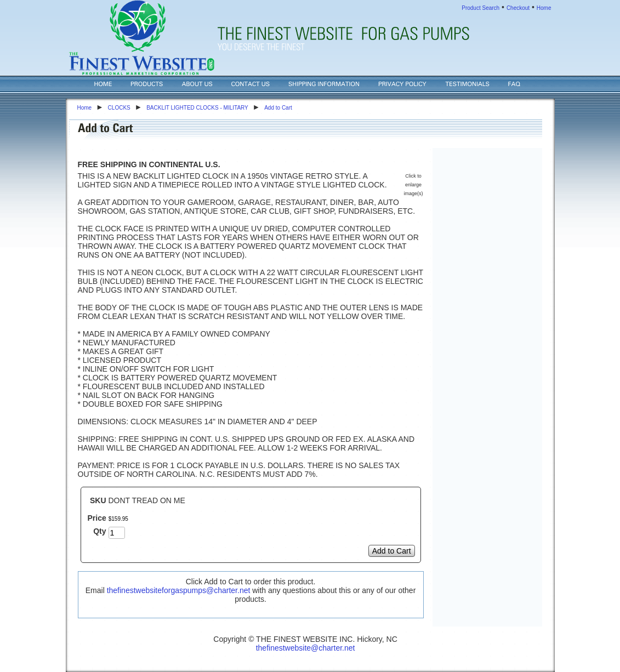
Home (544, 8)
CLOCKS (119, 108)
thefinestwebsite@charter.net (306, 648)
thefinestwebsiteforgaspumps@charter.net (179, 590)
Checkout (518, 8)
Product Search (480, 8)
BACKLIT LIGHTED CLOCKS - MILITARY (197, 108)
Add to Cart (278, 108)
